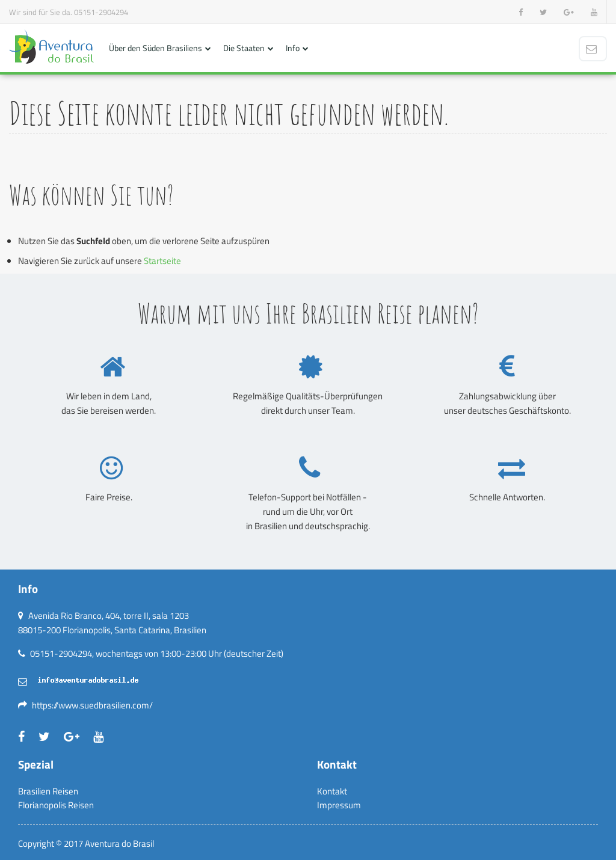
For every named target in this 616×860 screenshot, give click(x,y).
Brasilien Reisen (48, 791)
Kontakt (332, 791)
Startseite (162, 261)
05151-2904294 (101, 12)
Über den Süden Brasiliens (156, 48)
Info (293, 48)
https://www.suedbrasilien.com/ (92, 705)
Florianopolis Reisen (56, 805)
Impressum (339, 805)
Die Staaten (244, 48)
